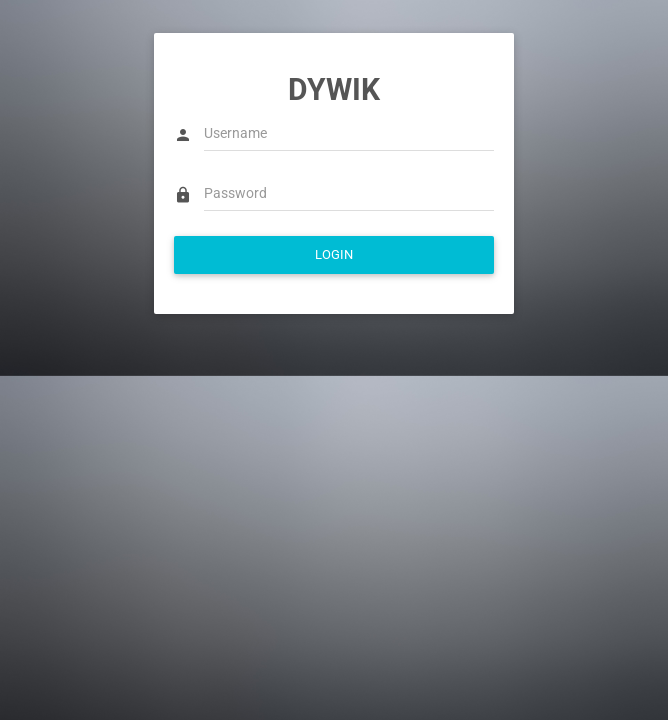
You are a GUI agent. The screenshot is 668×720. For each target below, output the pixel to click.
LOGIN (334, 254)
